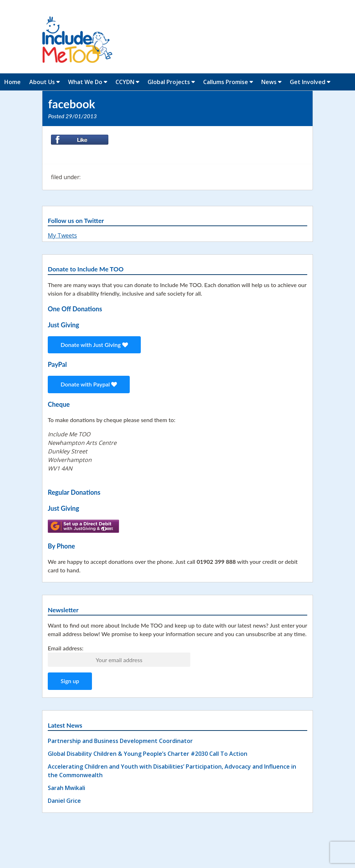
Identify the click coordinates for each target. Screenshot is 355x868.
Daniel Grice (64, 801)
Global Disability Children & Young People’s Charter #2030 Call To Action (148, 754)
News (269, 82)
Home (12, 82)
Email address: (66, 648)
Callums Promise (226, 82)
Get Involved (308, 82)
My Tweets (62, 235)
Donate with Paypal (89, 384)
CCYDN (125, 82)
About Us (42, 82)
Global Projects (169, 82)
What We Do (85, 82)
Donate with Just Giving (94, 345)
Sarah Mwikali (66, 788)
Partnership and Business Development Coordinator (120, 741)
